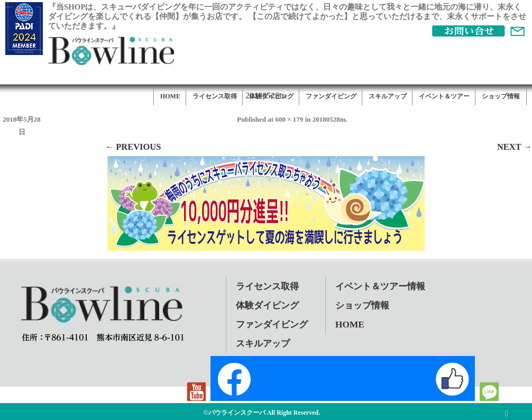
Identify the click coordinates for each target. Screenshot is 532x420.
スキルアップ (388, 96)
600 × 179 (289, 119)
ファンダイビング (331, 96)
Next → (515, 147)
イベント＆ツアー (444, 96)
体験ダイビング (271, 96)
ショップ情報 (501, 96)
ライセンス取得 (215, 96)
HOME (170, 96)
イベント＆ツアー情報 (380, 286)
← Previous (133, 147)
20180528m (329, 119)
